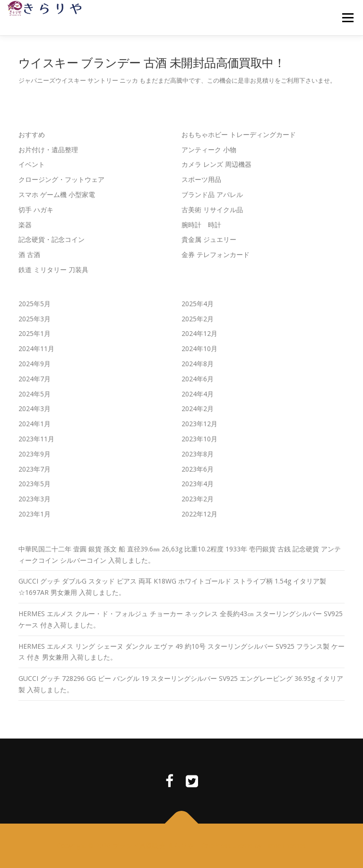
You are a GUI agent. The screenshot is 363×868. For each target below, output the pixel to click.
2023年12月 (199, 424)
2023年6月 (198, 469)
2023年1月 (35, 514)
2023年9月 (35, 454)
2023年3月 (35, 499)
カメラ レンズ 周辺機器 (216, 164)
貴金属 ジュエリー (209, 239)
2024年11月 (36, 348)
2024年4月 (198, 394)
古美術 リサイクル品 (212, 210)
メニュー (348, 17)
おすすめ (32, 134)
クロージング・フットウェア (61, 179)
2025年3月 (35, 319)
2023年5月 (35, 484)
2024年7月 (35, 379)
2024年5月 (35, 394)
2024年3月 (35, 408)
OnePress (216, 846)
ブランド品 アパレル (212, 194)
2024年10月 (199, 348)
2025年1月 (35, 333)
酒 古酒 (29, 254)
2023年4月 (198, 484)
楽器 (25, 225)
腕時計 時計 (201, 225)
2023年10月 (199, 439)
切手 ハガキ (36, 210)
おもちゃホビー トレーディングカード (239, 134)
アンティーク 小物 (209, 150)
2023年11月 (36, 439)
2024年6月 (198, 379)
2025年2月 (198, 319)
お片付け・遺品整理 (48, 150)
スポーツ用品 (201, 179)
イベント (32, 164)
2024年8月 (198, 364)
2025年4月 (198, 304)
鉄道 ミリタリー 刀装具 (53, 270)
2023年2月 (198, 499)
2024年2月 (198, 408)
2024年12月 (199, 333)
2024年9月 (35, 364)
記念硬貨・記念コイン (52, 239)
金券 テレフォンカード (216, 254)
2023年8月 (198, 454)
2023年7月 (35, 469)
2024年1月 (35, 424)
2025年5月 (35, 304)
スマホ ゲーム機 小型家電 (57, 194)
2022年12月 (199, 514)
